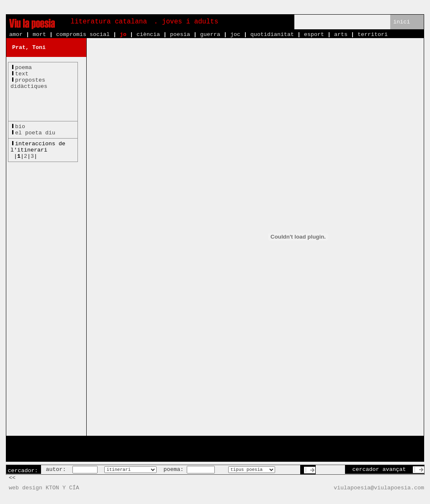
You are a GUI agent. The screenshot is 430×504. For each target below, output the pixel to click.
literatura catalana (109, 22)
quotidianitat (272, 35)
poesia (180, 35)
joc (235, 35)
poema (23, 68)
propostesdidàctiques (29, 83)
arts (341, 35)
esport (314, 35)
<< (12, 478)
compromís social (83, 35)
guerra (210, 35)
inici (402, 22)
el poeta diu (35, 133)
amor (16, 35)
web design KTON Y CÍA (44, 488)
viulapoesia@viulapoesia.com (379, 488)
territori (373, 35)
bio (20, 127)
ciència (148, 35)
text (22, 74)
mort (39, 35)
